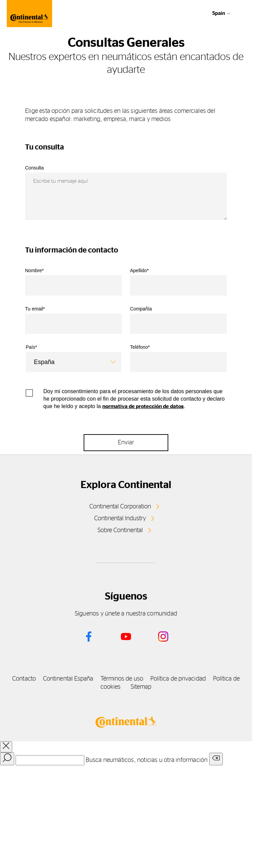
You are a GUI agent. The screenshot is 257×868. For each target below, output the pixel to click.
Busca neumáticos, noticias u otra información (147, 760)
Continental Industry (120, 519)
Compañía (141, 309)
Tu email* (35, 309)
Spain (219, 13)
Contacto (24, 679)
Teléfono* (140, 347)
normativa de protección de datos (143, 406)
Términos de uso (122, 679)
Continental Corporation (120, 507)
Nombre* (34, 270)
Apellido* (139, 270)
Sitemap (141, 687)
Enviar (126, 443)
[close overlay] (6, 747)
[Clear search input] (216, 759)
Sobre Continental (120, 530)
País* (31, 347)
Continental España (68, 679)
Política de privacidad (178, 679)
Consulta (34, 168)
